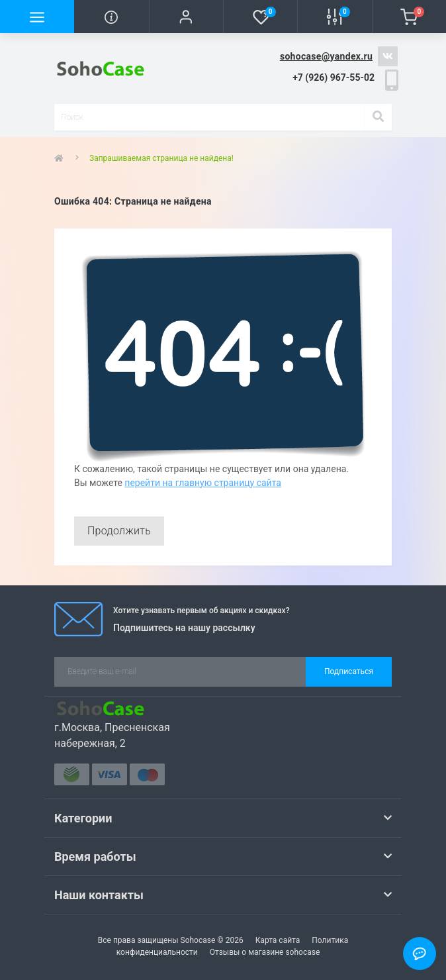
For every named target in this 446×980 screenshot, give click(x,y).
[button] (186, 17)
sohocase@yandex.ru (326, 56)
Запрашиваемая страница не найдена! (161, 158)
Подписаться (349, 671)
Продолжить (119, 531)
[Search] (378, 117)
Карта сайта (278, 940)
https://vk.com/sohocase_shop (388, 56)
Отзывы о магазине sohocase (265, 952)
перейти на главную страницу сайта (203, 483)
